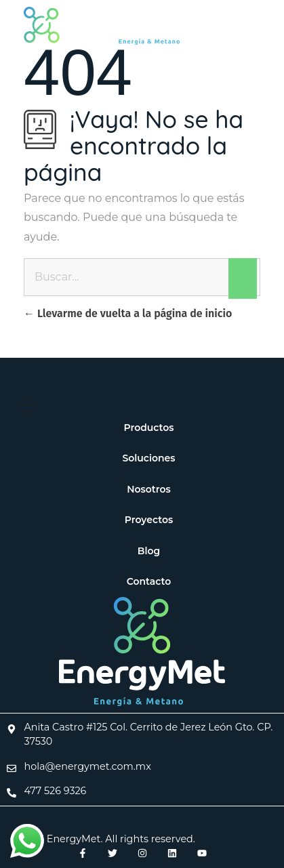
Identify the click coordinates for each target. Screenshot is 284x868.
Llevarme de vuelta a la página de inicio (128, 313)
